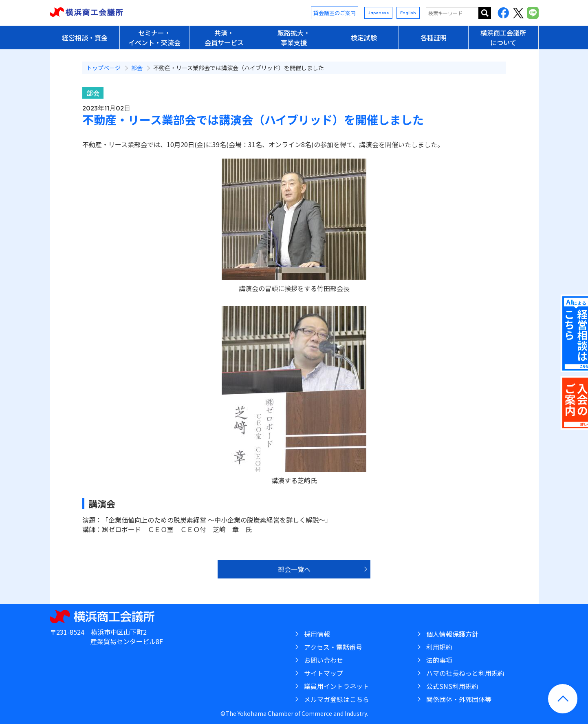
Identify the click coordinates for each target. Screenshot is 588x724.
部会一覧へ (294, 569)
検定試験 (364, 38)
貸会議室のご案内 (335, 13)
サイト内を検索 (485, 13)
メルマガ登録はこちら (337, 699)
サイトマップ (324, 673)
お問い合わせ (324, 660)
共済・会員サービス (224, 38)
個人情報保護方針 (452, 634)
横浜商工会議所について (503, 38)
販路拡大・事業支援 (294, 38)
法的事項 (439, 660)
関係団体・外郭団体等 (459, 699)
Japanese (378, 13)
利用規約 (439, 647)
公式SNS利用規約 (452, 686)
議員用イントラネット (337, 686)
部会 (93, 93)
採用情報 (317, 634)
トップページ (104, 68)
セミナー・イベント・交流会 (154, 38)
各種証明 (434, 38)
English (408, 13)
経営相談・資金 (85, 38)
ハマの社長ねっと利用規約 (465, 673)
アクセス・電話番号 (333, 647)
